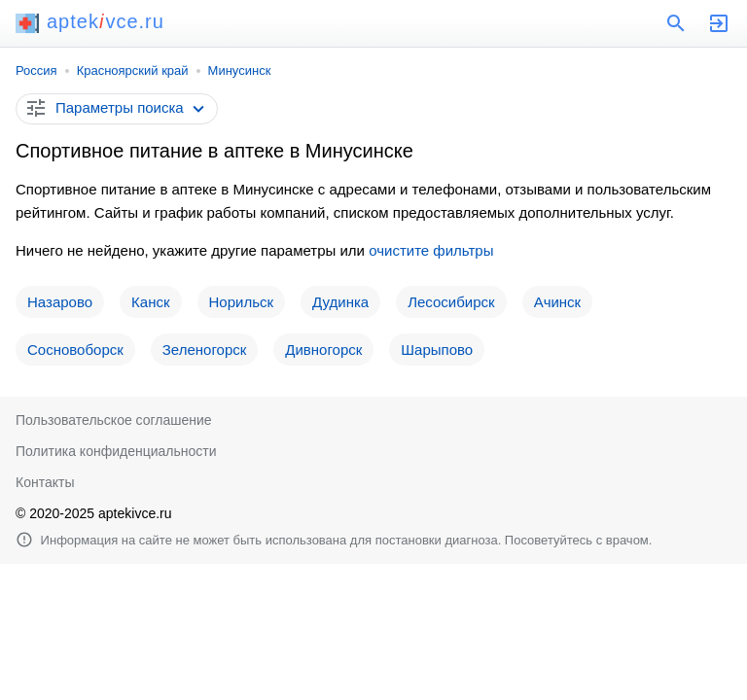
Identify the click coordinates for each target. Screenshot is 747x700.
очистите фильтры (431, 250)
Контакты (45, 482)
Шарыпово (437, 350)
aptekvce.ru (90, 21)
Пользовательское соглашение (114, 420)
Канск (150, 302)
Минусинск (240, 70)
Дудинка (340, 302)
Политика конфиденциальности (116, 451)
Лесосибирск (451, 302)
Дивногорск (323, 350)
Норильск (242, 302)
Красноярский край (133, 70)
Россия (36, 70)
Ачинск (558, 302)
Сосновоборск (75, 350)
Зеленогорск (205, 350)
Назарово (60, 302)
